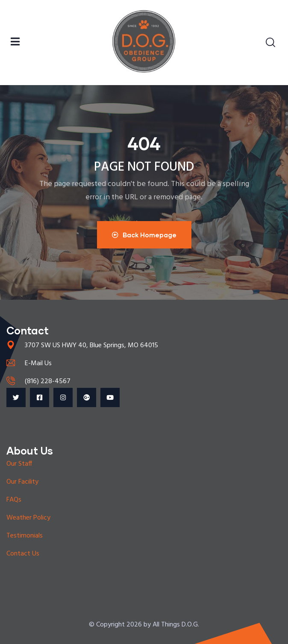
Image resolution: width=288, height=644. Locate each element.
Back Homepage (144, 235)
